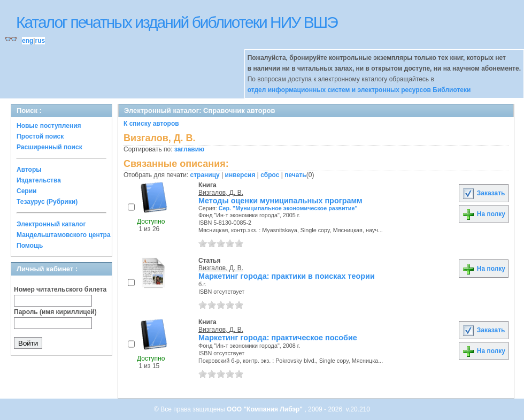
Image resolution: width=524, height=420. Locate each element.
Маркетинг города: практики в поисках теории (287, 276)
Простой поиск (40, 136)
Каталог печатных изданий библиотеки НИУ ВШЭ (177, 22)
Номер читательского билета (60, 289)
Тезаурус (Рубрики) (47, 202)
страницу (205, 175)
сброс (270, 175)
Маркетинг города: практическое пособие (278, 338)
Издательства (39, 180)
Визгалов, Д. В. (221, 193)
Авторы (29, 170)
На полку (484, 214)
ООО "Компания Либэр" (265, 409)
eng (28, 41)
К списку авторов (151, 124)
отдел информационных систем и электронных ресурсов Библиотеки (359, 90)
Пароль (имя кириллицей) (55, 312)
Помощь (30, 246)
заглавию (189, 149)
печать (295, 175)
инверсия (240, 175)
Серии (26, 191)
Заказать (483, 193)
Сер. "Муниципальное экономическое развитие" (288, 208)
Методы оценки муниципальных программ (280, 201)
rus (40, 41)
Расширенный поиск (49, 147)
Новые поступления (49, 126)
